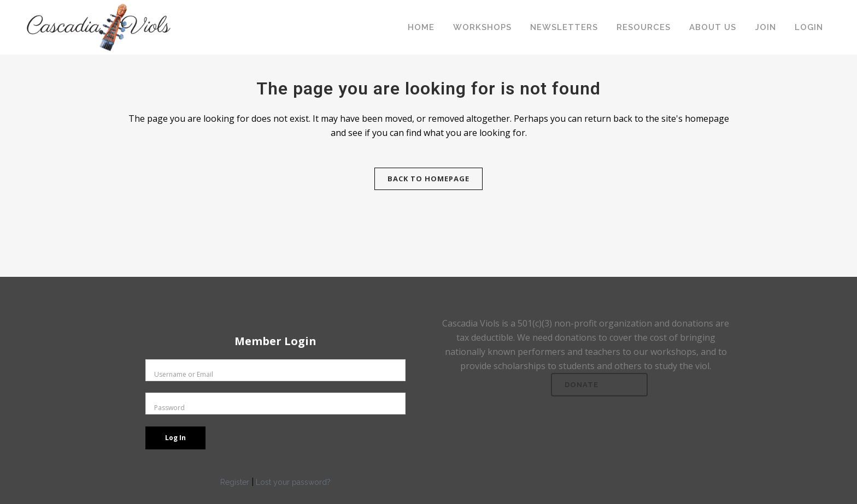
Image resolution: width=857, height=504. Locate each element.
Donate (582, 385)
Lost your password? (293, 482)
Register (235, 482)
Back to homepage (428, 179)
